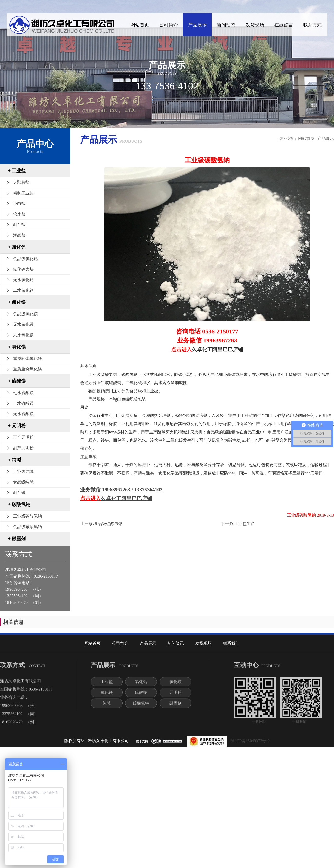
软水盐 (19, 214)
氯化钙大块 (23, 269)
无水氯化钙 (23, 280)
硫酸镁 (141, 695)
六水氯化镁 (23, 335)
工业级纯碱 (23, 471)
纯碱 (107, 706)
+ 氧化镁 (17, 347)
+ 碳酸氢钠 (19, 504)
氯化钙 (141, 685)
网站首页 (140, 25)
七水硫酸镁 (23, 393)
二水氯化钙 (23, 290)
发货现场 (255, 25)
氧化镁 (107, 695)
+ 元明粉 (17, 426)
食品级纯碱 (23, 482)
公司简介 (169, 25)
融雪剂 (175, 706)
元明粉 (175, 695)
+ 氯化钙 (17, 247)
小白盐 (19, 203)
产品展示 (197, 25)
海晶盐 (19, 235)
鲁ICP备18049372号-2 (250, 741)
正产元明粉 (23, 437)
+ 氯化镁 (17, 302)
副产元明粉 (23, 448)
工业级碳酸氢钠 (27, 516)
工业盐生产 (245, 524)
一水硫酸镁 (23, 403)
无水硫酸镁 (23, 414)
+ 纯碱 (15, 460)
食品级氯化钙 (25, 259)
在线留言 (284, 25)
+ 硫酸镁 (17, 381)
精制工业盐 (23, 193)
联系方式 (312, 25)
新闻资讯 (176, 643)
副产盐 (19, 225)
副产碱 (19, 493)
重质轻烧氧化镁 (27, 359)
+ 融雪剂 (17, 539)
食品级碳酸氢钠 (27, 527)
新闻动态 (226, 25)
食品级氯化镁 (25, 314)
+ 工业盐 (17, 171)
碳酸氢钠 (141, 706)
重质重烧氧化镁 (27, 369)
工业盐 (107, 685)
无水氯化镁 (23, 324)
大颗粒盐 (21, 182)
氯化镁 (175, 685)
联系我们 (231, 643)
